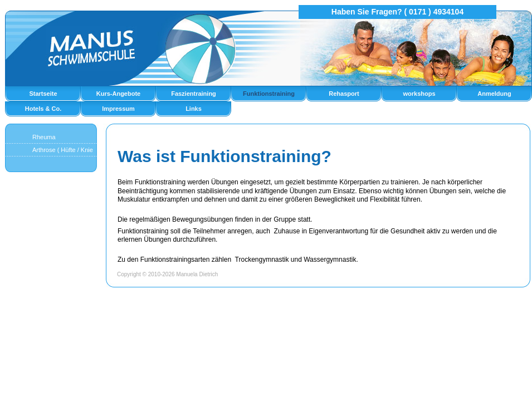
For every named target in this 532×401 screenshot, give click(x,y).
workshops (419, 94)
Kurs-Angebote (118, 94)
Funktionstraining (269, 94)
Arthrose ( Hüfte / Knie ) (63, 151)
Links (194, 109)
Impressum (118, 109)
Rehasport (344, 94)
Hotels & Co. (43, 109)
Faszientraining (194, 94)
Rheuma (44, 137)
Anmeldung (494, 94)
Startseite (43, 94)
